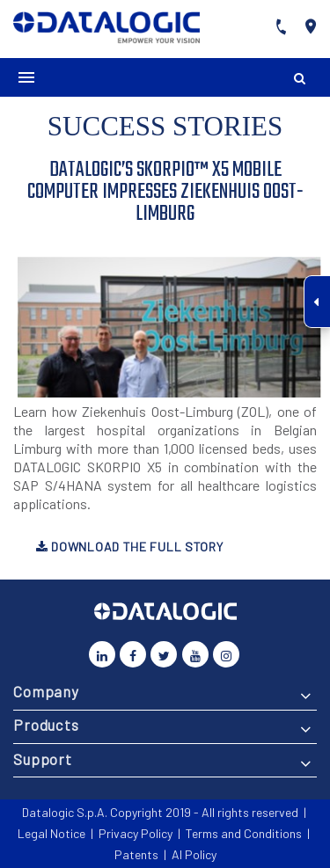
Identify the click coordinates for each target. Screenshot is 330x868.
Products (46, 725)
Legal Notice (51, 833)
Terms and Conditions (244, 833)
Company (46, 691)
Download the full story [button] (130, 547)
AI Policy (194, 854)
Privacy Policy (136, 833)
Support (43, 759)
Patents (136, 854)
